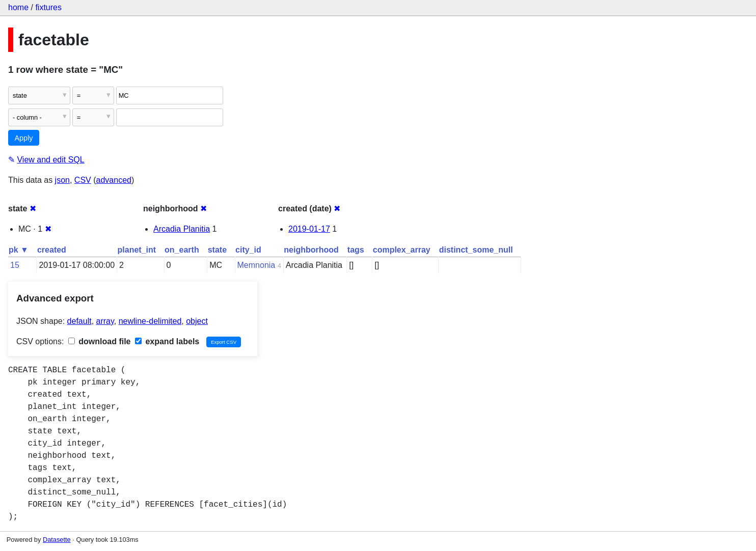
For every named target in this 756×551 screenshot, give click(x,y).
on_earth (182, 250)
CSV (83, 180)
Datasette (57, 540)
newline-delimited (150, 321)
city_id (248, 250)
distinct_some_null (476, 250)
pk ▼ (19, 250)
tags (356, 250)
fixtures (48, 7)
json (62, 180)
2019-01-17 (309, 229)
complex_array (402, 250)
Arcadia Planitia (182, 229)
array (105, 321)
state (217, 250)
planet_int (137, 250)
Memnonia (256, 265)
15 (15, 265)
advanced (114, 180)
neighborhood (311, 250)
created (52, 250)
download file (100, 341)
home (18, 7)
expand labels (167, 341)
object (197, 321)
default (79, 321)
